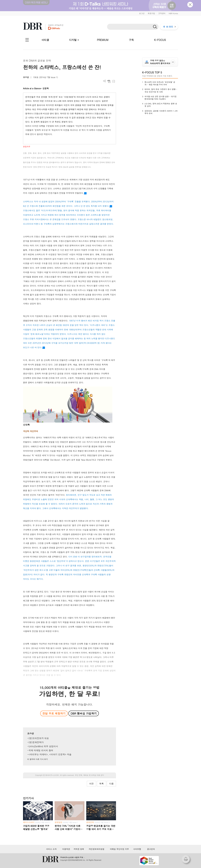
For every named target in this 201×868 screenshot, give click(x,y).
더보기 (104, 81)
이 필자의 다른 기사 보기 (37, 759)
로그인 (142, 13)
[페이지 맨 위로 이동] (187, 860)
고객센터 (162, 13)
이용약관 (66, 849)
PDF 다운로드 (109, 81)
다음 (111, 784)
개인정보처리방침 (96, 849)
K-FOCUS (160, 40)
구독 (131, 40)
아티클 (45, 40)
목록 (101, 784)
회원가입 (151, 13)
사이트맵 (137, 849)
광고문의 (151, 849)
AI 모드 (170, 27)
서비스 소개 (51, 849)
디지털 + (74, 40)
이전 (91, 784)
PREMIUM (103, 40)
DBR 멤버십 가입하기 (84, 713)
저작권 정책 (79, 849)
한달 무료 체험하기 (54, 713)
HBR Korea (173, 13)
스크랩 (114, 81)
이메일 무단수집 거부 (119, 849)
